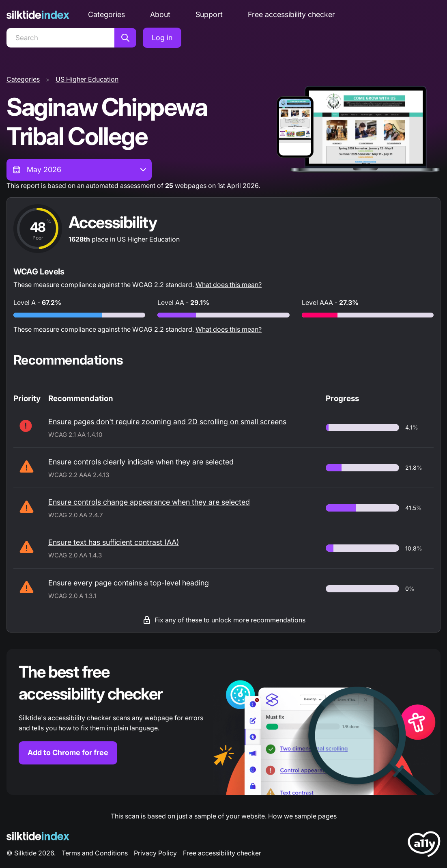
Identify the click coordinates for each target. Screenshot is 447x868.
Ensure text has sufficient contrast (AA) (114, 542)
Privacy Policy (155, 853)
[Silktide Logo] (38, 836)
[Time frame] (79, 170)
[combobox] (79, 170)
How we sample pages (302, 816)
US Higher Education (87, 79)
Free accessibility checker (291, 14)
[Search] (60, 38)
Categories (106, 14)
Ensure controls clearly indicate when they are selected (141, 462)
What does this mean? (229, 285)
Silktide (25, 853)
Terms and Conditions (95, 853)
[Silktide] (38, 15)
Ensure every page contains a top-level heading (129, 583)
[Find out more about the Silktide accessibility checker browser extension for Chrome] (223, 722)
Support (209, 14)
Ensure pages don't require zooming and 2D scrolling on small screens (167, 422)
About (160, 14)
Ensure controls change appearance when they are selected (149, 502)
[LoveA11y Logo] (424, 845)
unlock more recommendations (258, 620)
